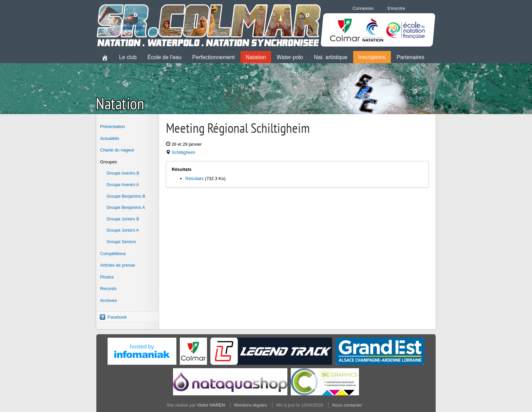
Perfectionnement (214, 57)
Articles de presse (118, 265)
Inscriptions (372, 57)
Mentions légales (251, 405)
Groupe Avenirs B (123, 173)
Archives (109, 300)
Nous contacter (347, 405)
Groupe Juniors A (123, 230)
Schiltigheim (184, 152)
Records (108, 289)
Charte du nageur (117, 150)
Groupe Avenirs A (123, 185)
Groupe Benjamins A (126, 208)
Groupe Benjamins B (126, 196)
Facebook (117, 317)
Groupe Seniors (121, 242)
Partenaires (411, 57)
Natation (256, 57)
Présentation (112, 127)
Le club (128, 57)
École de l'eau (165, 57)
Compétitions (113, 254)
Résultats (194, 178)
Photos (107, 277)
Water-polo (290, 57)
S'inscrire (396, 8)
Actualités (110, 138)
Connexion (363, 8)
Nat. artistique (331, 57)
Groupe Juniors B (123, 219)
